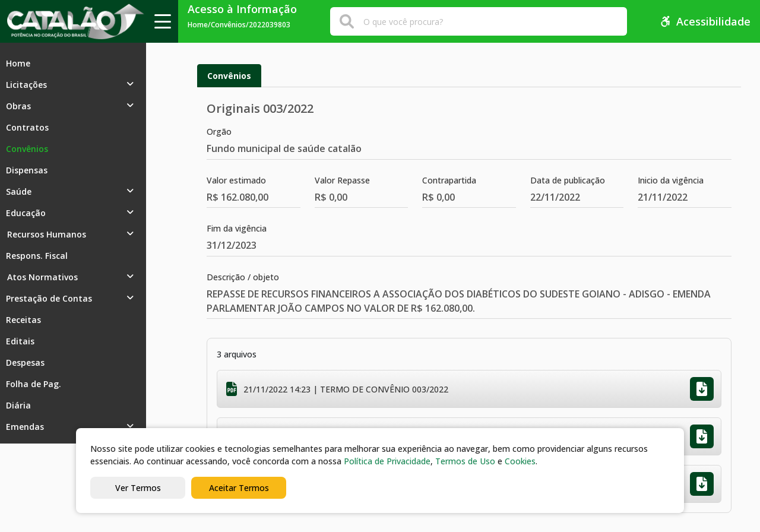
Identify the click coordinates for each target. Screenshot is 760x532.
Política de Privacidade (387, 461)
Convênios (229, 76)
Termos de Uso (465, 461)
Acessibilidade (705, 21)
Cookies (520, 461)
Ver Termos (138, 488)
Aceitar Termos (239, 488)
